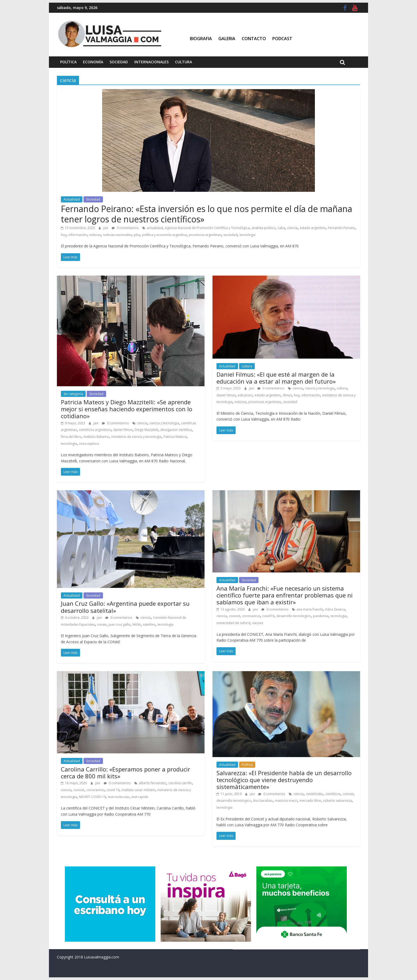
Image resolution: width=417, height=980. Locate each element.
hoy (64, 235)
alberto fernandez (153, 783)
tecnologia (248, 235)
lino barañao (263, 801)
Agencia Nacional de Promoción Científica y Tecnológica (207, 228)
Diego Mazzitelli (146, 430)
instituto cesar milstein (138, 790)
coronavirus (251, 616)
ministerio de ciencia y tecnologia (136, 437)
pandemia (321, 616)
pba (137, 235)
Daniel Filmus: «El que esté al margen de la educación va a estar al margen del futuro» (276, 378)
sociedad (230, 235)
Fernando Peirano (341, 228)
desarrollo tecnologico (294, 616)
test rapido (140, 797)
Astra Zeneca (335, 609)
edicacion (245, 395)
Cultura (184, 62)
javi (106, 228)
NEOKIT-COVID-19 (92, 797)
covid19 (268, 616)
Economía (93, 62)
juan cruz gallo (119, 624)
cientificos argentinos (95, 430)
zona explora (89, 444)
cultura (247, 366)
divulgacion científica (176, 430)
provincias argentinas (205, 235)
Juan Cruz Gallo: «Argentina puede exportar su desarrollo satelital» (125, 607)
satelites (149, 624)
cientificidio (314, 794)
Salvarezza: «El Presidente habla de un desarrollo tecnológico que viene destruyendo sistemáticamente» (284, 780)
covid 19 (113, 790)
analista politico (264, 228)
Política (68, 62)
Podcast (282, 39)
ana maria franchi (310, 609)
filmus (287, 395)
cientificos (333, 794)
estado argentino (313, 228)
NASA (137, 624)
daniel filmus (123, 430)
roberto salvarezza (337, 801)
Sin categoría (73, 394)
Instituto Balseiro (96, 437)
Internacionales (151, 62)
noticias (95, 235)
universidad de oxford (233, 623)
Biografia (201, 39)
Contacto (254, 39)
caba (281, 228)
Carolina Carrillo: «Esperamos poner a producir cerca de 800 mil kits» (126, 773)
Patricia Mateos (175, 437)
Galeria (227, 39)
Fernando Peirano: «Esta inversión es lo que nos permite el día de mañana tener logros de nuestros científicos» (207, 214)
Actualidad (72, 199)
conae (102, 624)
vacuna (258, 623)
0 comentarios (125, 228)
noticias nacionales (117, 235)
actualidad (155, 228)
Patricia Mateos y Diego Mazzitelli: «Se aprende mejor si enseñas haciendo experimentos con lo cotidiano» (127, 409)
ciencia (292, 228)
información (78, 235)
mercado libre (310, 801)
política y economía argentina (164, 235)
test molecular (119, 797)
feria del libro (71, 437)
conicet (234, 616)
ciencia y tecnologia (164, 423)
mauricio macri (286, 801)
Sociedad (119, 62)
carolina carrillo (180, 783)
